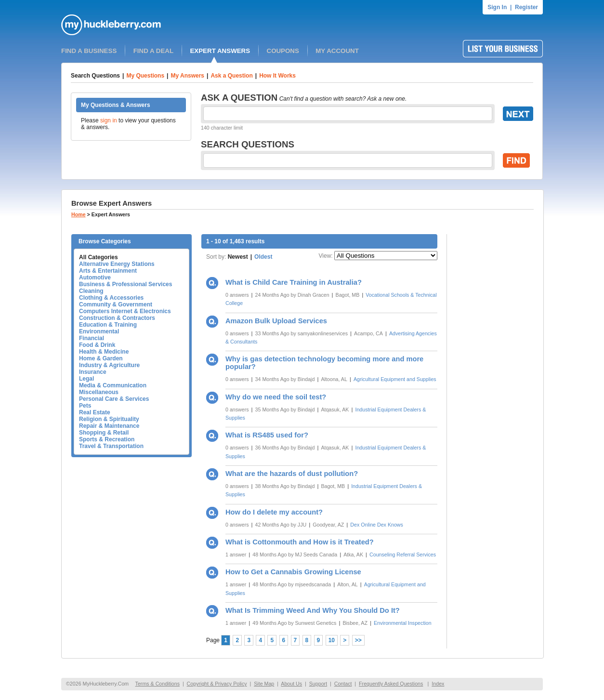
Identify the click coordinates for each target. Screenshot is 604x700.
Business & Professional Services (125, 284)
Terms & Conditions (158, 684)
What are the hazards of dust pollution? (292, 474)
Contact (343, 684)
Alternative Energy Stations (117, 264)
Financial (92, 338)
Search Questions (95, 76)
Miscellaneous (99, 392)
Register (526, 7)
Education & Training (108, 325)
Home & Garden (101, 358)
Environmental (99, 331)
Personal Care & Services (114, 399)
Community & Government (116, 304)
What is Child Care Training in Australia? (294, 282)
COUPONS (283, 51)
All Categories (98, 257)
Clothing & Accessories (111, 298)
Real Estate (95, 412)
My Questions (145, 76)
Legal (86, 379)
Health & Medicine (104, 352)
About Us (291, 684)
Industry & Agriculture (109, 365)
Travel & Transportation (111, 446)
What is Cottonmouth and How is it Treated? (300, 542)
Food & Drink (97, 345)
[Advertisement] (495, 379)
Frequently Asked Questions (391, 684)
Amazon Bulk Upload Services (276, 321)
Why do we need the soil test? (276, 397)
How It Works (277, 76)
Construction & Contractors (117, 318)
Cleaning (91, 291)
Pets (85, 406)
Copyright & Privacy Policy (217, 684)
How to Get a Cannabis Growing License (293, 572)
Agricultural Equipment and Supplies (395, 379)
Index (438, 684)
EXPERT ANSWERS (220, 51)
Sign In (497, 7)
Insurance (93, 372)
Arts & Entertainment (108, 271)
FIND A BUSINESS (89, 51)
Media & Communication (113, 385)
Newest (238, 257)
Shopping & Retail (104, 433)
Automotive (95, 277)
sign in (109, 120)
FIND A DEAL (153, 51)
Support (318, 684)
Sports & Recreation (107, 439)
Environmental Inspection (403, 623)
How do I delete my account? (274, 512)
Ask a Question (231, 76)
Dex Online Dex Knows (377, 525)
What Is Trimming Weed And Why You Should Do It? (313, 610)
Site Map (264, 684)
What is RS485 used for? (267, 435)
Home (79, 214)
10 (332, 640)
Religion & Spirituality (109, 419)
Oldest (263, 257)
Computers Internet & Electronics (125, 311)
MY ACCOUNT (337, 51)
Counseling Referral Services (403, 555)
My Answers (187, 76)
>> (358, 640)
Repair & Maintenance (109, 426)
